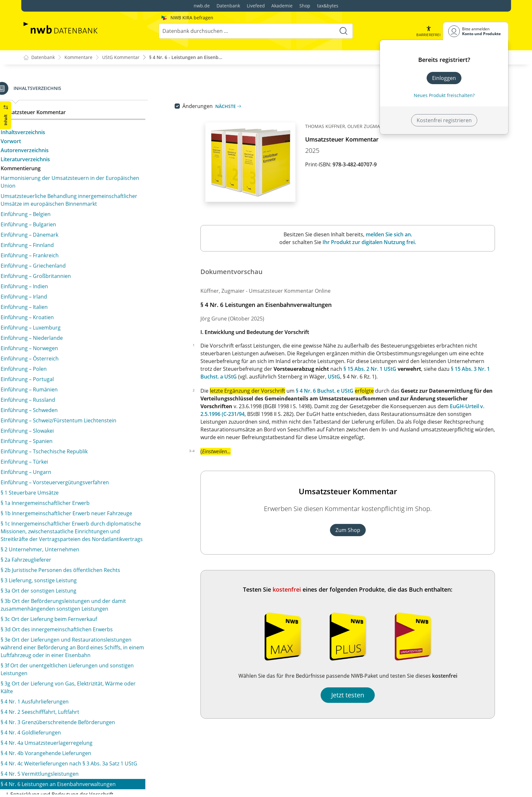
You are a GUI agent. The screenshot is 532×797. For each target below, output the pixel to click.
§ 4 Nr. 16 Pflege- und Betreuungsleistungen (82, 440)
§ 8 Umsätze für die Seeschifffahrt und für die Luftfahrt (83, 762)
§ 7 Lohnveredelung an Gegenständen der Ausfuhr (90, 747)
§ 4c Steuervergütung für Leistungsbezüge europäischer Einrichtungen (80, 692)
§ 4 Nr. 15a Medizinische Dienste (68, 402)
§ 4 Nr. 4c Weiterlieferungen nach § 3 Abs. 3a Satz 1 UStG (90, 88)
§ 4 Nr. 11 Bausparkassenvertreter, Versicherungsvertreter (71, 318)
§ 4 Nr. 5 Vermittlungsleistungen (68, 103)
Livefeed (256, 6)
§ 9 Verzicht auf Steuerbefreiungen (71, 776)
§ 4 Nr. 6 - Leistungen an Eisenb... (186, 58)
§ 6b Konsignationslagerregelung (69, 737)
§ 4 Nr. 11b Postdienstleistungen (68, 342)
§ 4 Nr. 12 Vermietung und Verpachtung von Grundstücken (82, 357)
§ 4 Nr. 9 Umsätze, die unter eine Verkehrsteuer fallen (86, 290)
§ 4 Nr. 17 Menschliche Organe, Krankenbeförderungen (66, 455)
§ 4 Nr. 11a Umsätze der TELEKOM (70, 332)
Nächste (242, 107)
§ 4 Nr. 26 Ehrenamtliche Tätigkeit (69, 595)
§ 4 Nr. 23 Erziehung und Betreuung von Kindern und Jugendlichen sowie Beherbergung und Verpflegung (93, 560)
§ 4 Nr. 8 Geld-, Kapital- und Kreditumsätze (80, 275)
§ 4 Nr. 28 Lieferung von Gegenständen (76, 616)
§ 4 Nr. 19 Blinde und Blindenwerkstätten (78, 505)
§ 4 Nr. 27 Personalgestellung (64, 605)
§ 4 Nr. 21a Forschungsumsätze (67, 536)
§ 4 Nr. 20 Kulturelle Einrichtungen (70, 515)
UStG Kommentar (121, 58)
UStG (348, 377)
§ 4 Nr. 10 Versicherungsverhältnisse (73, 304)
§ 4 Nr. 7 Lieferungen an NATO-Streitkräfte (79, 265)
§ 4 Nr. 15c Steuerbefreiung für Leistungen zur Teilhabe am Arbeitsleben (84, 426)
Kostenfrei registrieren (444, 120)
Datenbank (228, 6)
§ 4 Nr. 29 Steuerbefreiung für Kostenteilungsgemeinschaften (66, 630)
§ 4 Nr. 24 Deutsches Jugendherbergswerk (79, 575)
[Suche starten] (343, 31)
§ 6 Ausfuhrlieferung (53, 716)
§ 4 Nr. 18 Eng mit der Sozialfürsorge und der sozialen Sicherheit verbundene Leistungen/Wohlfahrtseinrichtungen (83, 477)
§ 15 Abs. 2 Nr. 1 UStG (384, 369)
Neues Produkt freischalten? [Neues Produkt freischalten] (444, 95)
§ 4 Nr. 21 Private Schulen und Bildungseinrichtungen (93, 526)
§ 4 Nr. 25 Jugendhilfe (54, 585)
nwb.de (202, 6)
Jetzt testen (362, 695)
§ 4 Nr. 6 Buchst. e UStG (339, 391)
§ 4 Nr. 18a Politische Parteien (65, 495)
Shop (305, 6)
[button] (428, 31)
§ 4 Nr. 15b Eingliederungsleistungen (73, 412)
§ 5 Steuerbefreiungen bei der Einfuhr (74, 706)
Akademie (282, 6)
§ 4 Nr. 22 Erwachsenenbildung (66, 546)
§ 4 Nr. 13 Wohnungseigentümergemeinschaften (87, 371)
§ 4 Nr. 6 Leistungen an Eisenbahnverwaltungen (86, 113)
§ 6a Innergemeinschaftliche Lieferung (75, 727)
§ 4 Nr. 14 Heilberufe (53, 381)
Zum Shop (361, 530)
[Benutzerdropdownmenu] (476, 31)
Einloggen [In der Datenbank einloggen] (444, 78)
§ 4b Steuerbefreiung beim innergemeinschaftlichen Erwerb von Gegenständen (92, 674)
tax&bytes (328, 6)
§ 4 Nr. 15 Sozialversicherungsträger (72, 391)
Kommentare (78, 58)
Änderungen (211, 106)
